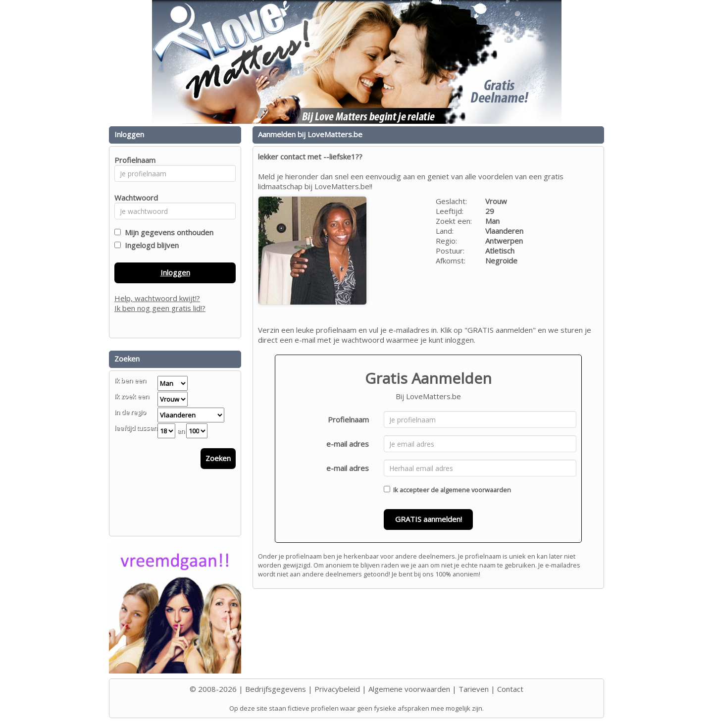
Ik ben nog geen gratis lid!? (160, 308)
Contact (510, 689)
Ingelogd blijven (150, 245)
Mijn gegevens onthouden (167, 232)
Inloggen (175, 272)
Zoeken (218, 458)
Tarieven (474, 689)
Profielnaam (348, 419)
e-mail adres (348, 444)
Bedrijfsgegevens (276, 689)
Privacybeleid (337, 689)
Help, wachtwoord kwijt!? (157, 298)
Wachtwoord (133, 198)
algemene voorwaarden (476, 490)
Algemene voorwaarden (409, 689)
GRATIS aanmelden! (429, 519)
